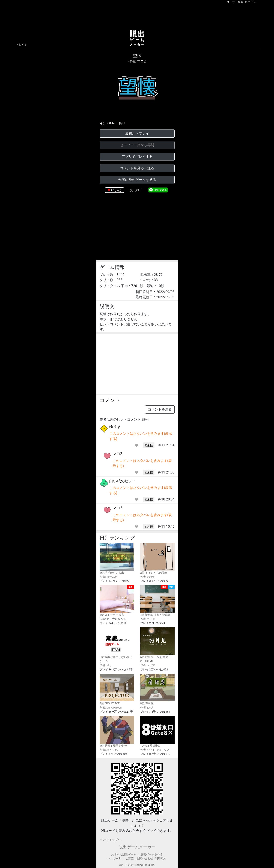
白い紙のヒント (123, 481)
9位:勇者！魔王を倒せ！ (117, 732)
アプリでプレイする (137, 157)
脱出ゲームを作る (152, 854)
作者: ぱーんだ (109, 577)
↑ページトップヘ (110, 840)
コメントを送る (160, 409)
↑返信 (149, 445)
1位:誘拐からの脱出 (117, 559)
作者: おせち (148, 577)
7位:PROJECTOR (117, 689)
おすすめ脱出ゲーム (124, 854)
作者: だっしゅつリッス (155, 750)
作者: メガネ (148, 665)
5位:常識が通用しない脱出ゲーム (117, 645)
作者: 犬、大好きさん (113, 619)
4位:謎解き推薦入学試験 (157, 601)
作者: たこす (148, 619)
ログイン (250, 2)
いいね (116, 190)
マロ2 (117, 454)
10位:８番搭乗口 (157, 732)
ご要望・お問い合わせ (139, 858)
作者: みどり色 (109, 750)
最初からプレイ (137, 133)
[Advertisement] (137, 16)
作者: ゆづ (147, 708)
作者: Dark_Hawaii (111, 708)
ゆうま (115, 427)
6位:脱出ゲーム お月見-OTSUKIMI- (157, 645)
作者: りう (106, 665)
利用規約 (161, 858)
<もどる (22, 45)
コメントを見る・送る (137, 168)
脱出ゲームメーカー (137, 847)
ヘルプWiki (115, 858)
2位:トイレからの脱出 (157, 559)
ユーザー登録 (235, 2)
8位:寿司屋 (157, 689)
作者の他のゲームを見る (137, 180)
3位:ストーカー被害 (117, 601)
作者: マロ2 (137, 61)
